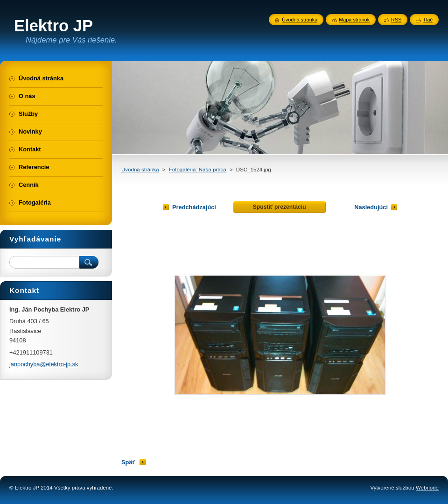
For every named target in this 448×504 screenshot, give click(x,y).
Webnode (427, 488)
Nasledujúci (371, 207)
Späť (128, 462)
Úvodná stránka (140, 170)
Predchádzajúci (194, 207)
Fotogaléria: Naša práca (198, 170)
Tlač (428, 20)
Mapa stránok (354, 20)
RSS (396, 20)
